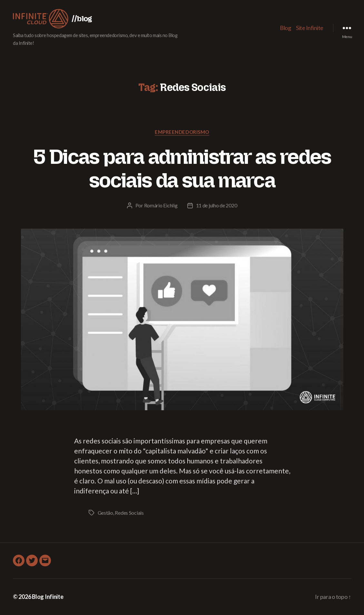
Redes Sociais (129, 513)
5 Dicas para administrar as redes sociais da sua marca (182, 169)
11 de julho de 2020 (217, 205)
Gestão (105, 513)
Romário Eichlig (161, 205)
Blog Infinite (48, 597)
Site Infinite (310, 28)
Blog (285, 28)
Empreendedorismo (182, 132)
